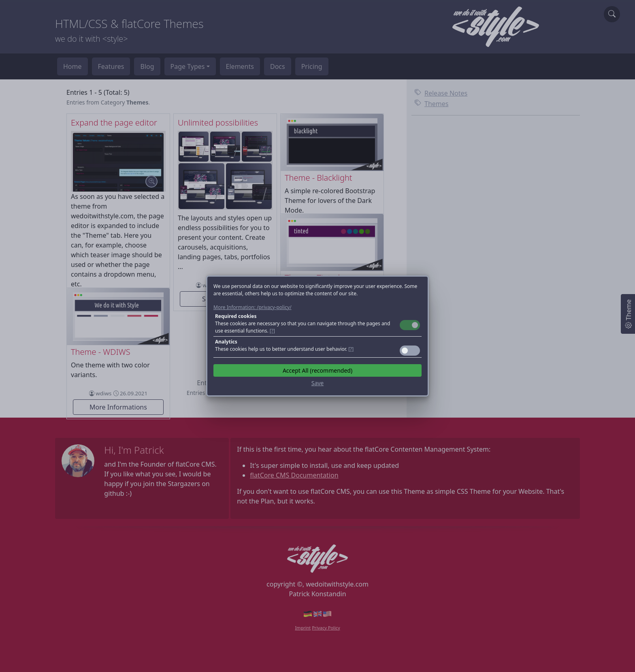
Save (318, 383)
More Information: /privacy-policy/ (253, 307)
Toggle (410, 325)
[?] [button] (272, 331)
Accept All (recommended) (317, 370)
